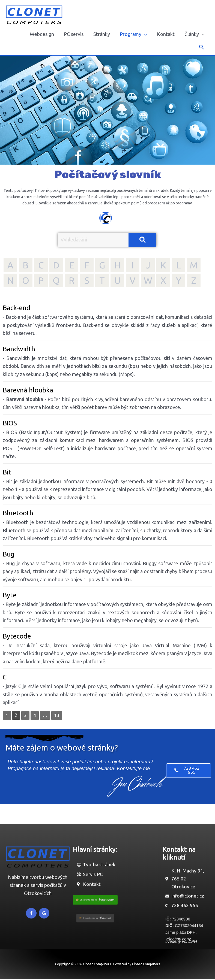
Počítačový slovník (108, 175)
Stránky (102, 34)
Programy (131, 34)
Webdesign (42, 34)
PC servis (74, 34)
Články (192, 34)
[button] (201, 47)
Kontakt (166, 34)
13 (57, 715)
